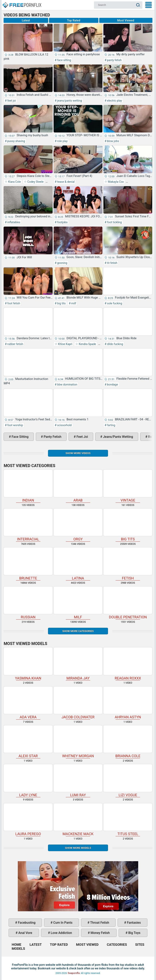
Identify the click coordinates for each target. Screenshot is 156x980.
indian (28, 486)
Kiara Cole (14, 182)
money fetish (100, 933)
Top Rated (74, 20)
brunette (28, 564)
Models (18, 949)
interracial (28, 525)
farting (111, 425)
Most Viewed (126, 20)
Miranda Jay (78, 664)
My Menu (148, 5)
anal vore (25, 933)
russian (28, 603)
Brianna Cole (128, 742)
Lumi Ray (78, 781)
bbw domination (67, 385)
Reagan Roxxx (128, 664)
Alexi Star (28, 742)
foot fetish (13, 303)
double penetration (128, 603)
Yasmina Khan (28, 664)
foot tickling (114, 222)
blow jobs (113, 141)
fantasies (133, 923)
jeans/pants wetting (69, 101)
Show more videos (78, 453)
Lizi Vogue (128, 781)
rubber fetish (15, 344)
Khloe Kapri (65, 344)
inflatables (13, 222)
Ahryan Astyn (128, 703)
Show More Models (78, 848)
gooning (62, 263)
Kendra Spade (87, 344)
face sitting (64, 60)
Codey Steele (35, 182)
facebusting (26, 923)
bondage (112, 385)
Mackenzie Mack (78, 820)
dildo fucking (115, 344)
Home (22, 3)
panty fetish (114, 60)
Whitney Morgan (78, 742)
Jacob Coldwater (78, 703)
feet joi (11, 101)
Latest (26, 20)
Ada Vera (28, 703)
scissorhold (64, 425)
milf (73, 303)
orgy (78, 525)
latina (78, 564)
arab (78, 486)
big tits (61, 303)
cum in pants (62, 923)
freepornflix (74, 973)
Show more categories (78, 631)
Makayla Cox (115, 182)
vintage (128, 486)
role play (62, 141)
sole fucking (114, 303)
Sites (140, 945)
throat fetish (99, 923)
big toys (134, 933)
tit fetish (112, 263)
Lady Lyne (28, 781)
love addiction (61, 933)
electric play (114, 101)
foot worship (15, 425)
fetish (128, 564)
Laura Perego (28, 820)
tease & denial (65, 182)
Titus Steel (128, 820)
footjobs (62, 222)
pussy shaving (16, 141)
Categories (117, 945)
